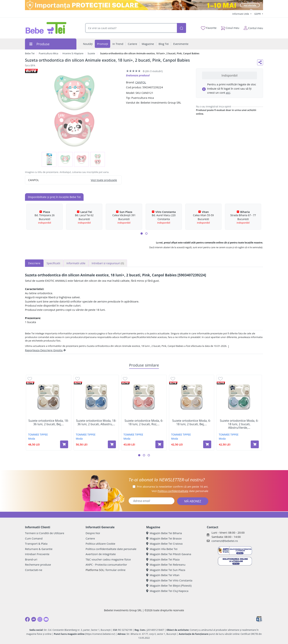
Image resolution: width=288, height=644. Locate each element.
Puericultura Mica (48, 53)
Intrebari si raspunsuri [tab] (108, 263)
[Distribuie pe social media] (260, 62)
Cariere (90, 538)
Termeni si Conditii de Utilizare (45, 533)
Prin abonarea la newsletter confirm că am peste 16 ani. (173, 486)
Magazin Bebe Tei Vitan (163, 575)
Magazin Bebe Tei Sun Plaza (166, 570)
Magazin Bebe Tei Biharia (164, 533)
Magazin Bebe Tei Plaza (163, 559)
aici (228, 93)
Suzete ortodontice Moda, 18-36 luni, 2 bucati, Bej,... (48, 422)
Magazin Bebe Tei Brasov (164, 538)
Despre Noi (93, 533)
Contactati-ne (34, 570)
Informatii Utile (241, 14)
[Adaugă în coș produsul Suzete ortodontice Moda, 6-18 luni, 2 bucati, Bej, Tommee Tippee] (207, 444)
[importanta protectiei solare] (144, 5)
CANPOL (141, 82)
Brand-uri (31, 559)
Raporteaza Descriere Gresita (45, 350)
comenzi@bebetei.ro (225, 541)
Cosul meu (230, 27)
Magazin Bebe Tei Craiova (164, 544)
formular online (115, 570)
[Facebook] (27, 619)
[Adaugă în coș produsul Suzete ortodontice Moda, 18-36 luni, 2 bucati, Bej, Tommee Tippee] (64, 444)
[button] (142, 233)
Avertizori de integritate (101, 554)
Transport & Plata (36, 544)
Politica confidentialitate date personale (111, 549)
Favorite (209, 28)
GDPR (258, 14)
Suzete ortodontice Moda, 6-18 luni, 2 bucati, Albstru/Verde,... (239, 424)
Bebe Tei (30, 53)
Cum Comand (34, 538)
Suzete (91, 53)
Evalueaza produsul (138, 75)
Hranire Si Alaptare (73, 53)
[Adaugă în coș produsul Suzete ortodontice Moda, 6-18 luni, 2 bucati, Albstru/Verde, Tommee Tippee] (255, 444)
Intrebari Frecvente (37, 554)
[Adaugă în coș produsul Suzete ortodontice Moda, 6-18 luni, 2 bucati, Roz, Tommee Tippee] (159, 444)
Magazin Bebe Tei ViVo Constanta (169, 580)
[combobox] (131, 28)
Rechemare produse (38, 565)
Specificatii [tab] (53, 263)
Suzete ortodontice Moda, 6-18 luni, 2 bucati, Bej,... (192, 422)
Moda (31, 439)
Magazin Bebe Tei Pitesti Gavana (169, 554)
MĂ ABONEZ (193, 501)
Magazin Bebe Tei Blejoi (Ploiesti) (169, 585)
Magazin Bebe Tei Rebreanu (166, 565)
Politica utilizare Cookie (100, 544)
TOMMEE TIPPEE (38, 435)
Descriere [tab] (34, 263)
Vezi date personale (180, 491)
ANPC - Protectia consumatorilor (106, 565)
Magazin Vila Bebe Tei (162, 549)
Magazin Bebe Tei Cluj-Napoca (167, 591)
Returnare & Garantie (39, 549)
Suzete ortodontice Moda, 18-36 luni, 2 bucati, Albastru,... (96, 422)
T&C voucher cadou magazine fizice (108, 559)
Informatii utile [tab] (76, 263)
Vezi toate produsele (104, 180)
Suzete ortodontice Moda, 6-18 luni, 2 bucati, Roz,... (144, 422)
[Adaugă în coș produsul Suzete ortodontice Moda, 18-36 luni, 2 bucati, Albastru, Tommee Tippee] (112, 444)
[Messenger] (34, 619)
